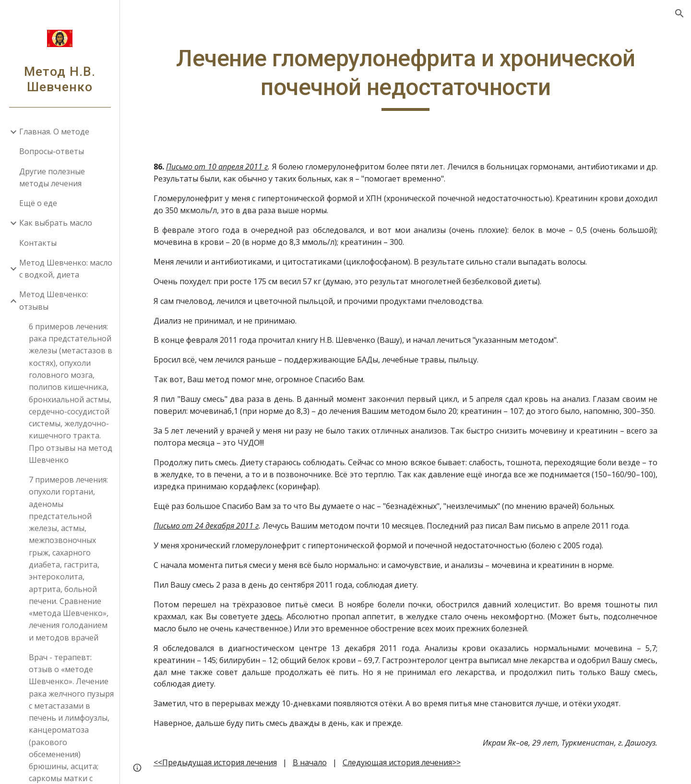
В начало (310, 762)
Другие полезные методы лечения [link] (52, 177)
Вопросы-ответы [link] (52, 151)
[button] (679, 13)
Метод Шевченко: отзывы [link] (54, 300)
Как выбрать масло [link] (56, 223)
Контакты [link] (38, 243)
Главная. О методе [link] (54, 132)
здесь (272, 616)
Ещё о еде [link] (38, 203)
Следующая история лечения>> (402, 762)
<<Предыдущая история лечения (215, 762)
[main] (406, 78)
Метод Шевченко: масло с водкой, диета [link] (66, 269)
